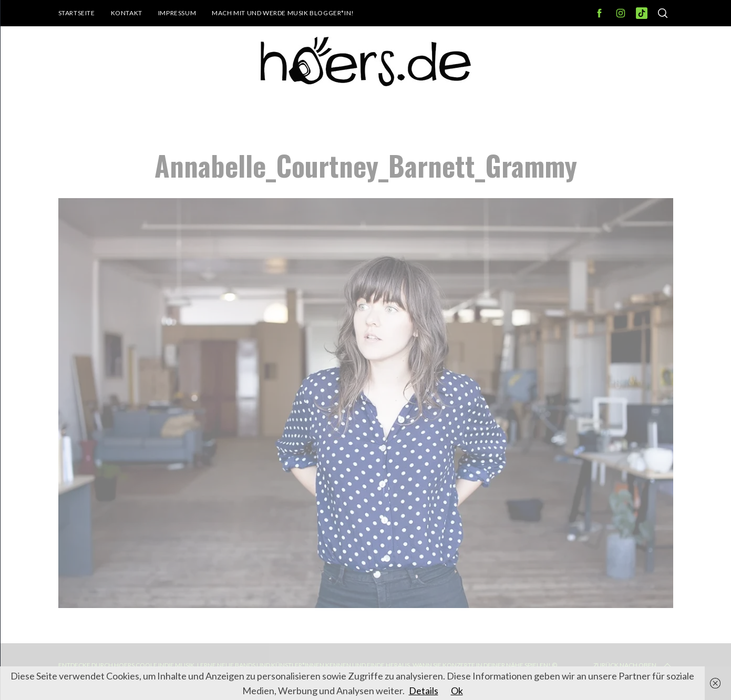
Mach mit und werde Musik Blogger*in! (283, 13)
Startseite (77, 13)
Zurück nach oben (633, 665)
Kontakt (127, 13)
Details (424, 691)
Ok (457, 691)
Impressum (177, 13)
